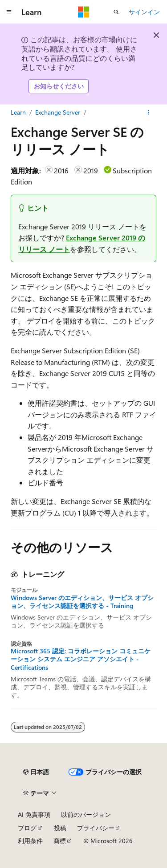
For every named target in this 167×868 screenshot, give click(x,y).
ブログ (27, 828)
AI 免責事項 (34, 814)
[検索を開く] (116, 12)
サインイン (144, 12)
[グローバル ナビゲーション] (9, 12)
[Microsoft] (84, 12)
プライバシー (96, 828)
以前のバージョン (86, 814)
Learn (18, 112)
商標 (60, 841)
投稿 (60, 828)
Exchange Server (58, 112)
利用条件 (30, 841)
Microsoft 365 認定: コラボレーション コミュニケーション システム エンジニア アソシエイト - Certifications (81, 659)
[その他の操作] (149, 112)
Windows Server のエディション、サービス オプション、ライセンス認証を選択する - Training (82, 602)
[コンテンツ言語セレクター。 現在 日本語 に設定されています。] (36, 772)
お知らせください (59, 86)
